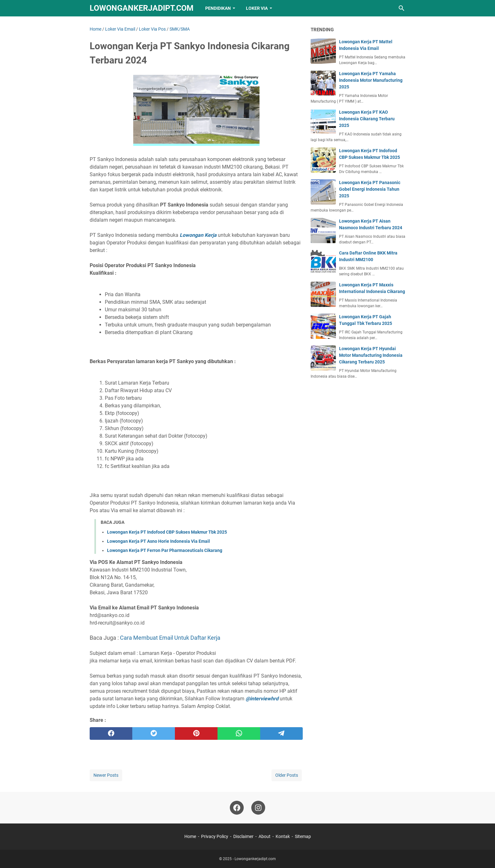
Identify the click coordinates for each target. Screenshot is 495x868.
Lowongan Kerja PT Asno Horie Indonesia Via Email (158, 541)
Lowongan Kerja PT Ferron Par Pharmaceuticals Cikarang (165, 550)
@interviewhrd (262, 699)
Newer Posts (106, 775)
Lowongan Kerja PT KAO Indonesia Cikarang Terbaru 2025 (367, 119)
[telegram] (281, 733)
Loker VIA (257, 8)
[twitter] (154, 733)
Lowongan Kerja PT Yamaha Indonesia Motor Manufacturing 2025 (371, 80)
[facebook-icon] (237, 808)
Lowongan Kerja (198, 235)
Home (190, 836)
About (265, 836)
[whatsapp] (239, 733)
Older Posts (287, 775)
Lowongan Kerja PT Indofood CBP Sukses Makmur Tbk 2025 (167, 532)
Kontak (283, 836)
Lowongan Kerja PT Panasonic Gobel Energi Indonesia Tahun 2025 (370, 189)
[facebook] (111, 733)
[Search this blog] (402, 8)
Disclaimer (243, 836)
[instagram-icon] (258, 808)
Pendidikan (218, 8)
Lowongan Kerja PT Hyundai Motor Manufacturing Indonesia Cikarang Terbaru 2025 (371, 355)
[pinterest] (196, 733)
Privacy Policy (215, 836)
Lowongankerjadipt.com (142, 8)
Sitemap (303, 836)
